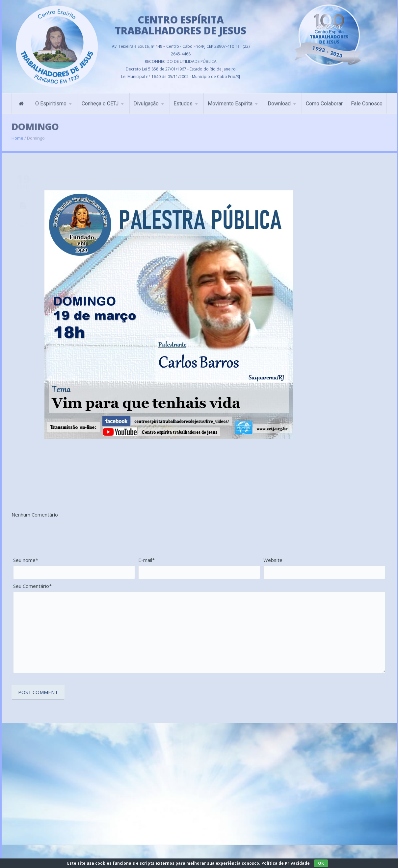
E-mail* (146, 560)
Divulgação (146, 101)
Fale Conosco (367, 101)
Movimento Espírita (230, 101)
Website (273, 560)
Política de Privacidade (286, 863)
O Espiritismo (51, 101)
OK (321, 863)
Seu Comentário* (32, 586)
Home (17, 134)
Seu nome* (26, 560)
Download (279, 101)
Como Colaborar (324, 101)
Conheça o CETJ (100, 101)
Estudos (183, 101)
